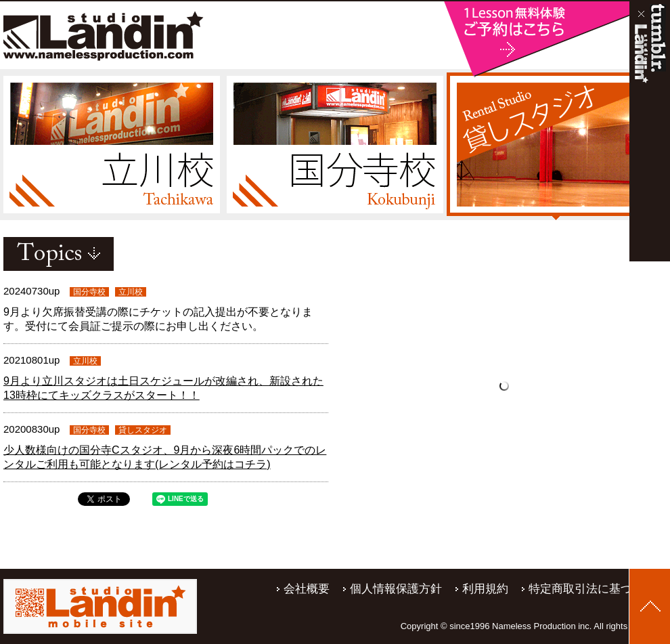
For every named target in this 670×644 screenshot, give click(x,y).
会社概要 (307, 589)
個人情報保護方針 (396, 589)
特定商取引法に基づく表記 (598, 589)
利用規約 (485, 589)
